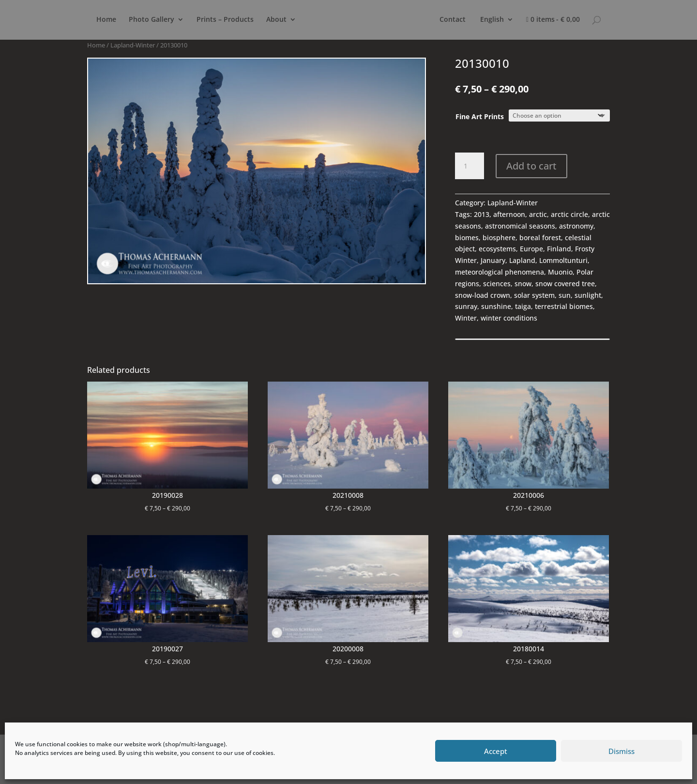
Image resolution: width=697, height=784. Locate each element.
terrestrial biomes (564, 306)
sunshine (496, 306)
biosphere (499, 238)
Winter (466, 318)
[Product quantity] (470, 166)
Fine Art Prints (480, 116)
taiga (523, 306)
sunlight (588, 295)
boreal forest (540, 238)
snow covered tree (565, 284)
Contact (453, 20)
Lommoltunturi (563, 260)
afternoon (509, 214)
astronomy (576, 226)
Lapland (522, 260)
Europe (531, 249)
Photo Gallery (152, 20)
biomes (467, 238)
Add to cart (531, 166)
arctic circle (569, 214)
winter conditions (509, 318)
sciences (497, 284)
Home (106, 20)
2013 (482, 214)
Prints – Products (225, 20)
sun (565, 295)
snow (523, 284)
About (276, 20)
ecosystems (497, 249)
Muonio (560, 272)
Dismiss (621, 751)
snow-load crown (483, 295)
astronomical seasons (520, 226)
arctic (538, 214)
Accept (496, 751)
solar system (534, 295)
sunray (466, 306)
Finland (559, 249)
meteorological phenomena (500, 272)
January (493, 260)
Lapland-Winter (133, 45)
